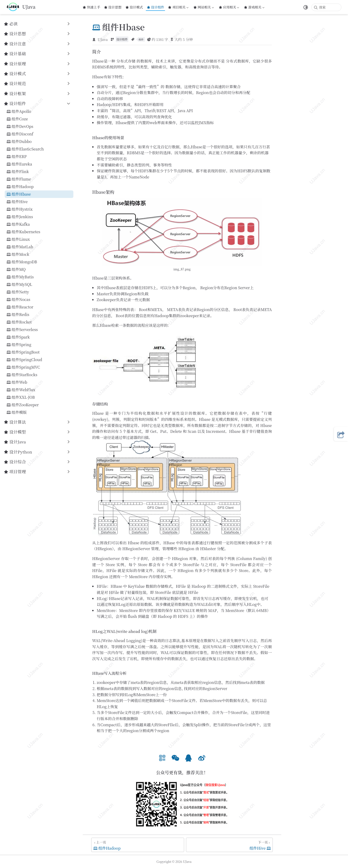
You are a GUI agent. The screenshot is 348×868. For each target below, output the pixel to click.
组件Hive (17, 202)
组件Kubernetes (23, 232)
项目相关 (178, 7)
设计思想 (113, 7)
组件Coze (17, 119)
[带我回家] (21, 7)
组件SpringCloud (24, 360)
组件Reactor (20, 307)
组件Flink (18, 172)
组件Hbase (19, 194)
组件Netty (18, 292)
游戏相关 (254, 7)
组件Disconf (20, 134)
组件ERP (17, 157)
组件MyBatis (20, 277)
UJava (103, 39)
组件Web (17, 382)
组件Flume (19, 179)
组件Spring (19, 345)
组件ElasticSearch (25, 149)
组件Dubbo (19, 142)
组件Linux (18, 239)
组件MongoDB (22, 262)
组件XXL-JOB (21, 397)
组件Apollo (19, 111)
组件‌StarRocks (22, 375)
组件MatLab (20, 247)
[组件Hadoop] (138, 845)
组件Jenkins (20, 217)
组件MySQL (19, 284)
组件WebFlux (21, 390)
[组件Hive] (229, 845)
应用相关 (229, 7)
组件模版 (17, 412)
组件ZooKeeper (23, 405)
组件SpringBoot (23, 352)
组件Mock (18, 254)
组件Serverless (22, 330)
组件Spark (18, 337)
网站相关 (204, 7)
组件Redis (18, 315)
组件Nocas (18, 300)
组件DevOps (20, 126)
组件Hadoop (20, 187)
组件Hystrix (20, 209)
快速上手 (91, 7)
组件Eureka (19, 164)
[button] (162, 757)
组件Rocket (19, 322)
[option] (162, 757)
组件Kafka (18, 224)
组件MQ (16, 269)
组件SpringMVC (23, 367)
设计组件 (156, 7)
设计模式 (134, 7)
